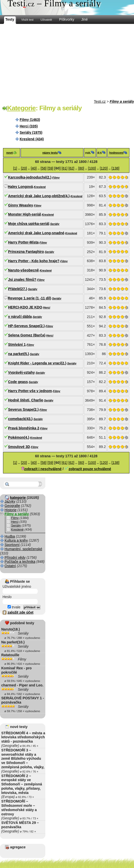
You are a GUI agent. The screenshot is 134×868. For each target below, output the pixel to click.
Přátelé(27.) (18, 289)
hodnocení (116, 153)
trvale (14, 607)
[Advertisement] (67, 62)
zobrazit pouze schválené (90, 469)
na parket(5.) (19, 354)
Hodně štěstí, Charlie (26, 400)
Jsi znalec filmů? (22, 280)
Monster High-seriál (25, 214)
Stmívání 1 (17, 344)
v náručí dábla (20, 317)
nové (10, 153)
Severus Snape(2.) (23, 409)
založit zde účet (21, 612)
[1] (15, 168)
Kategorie (21, 108)
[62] (71, 168)
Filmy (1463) (30, 120)
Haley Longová (20, 187)
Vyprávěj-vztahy (21, 372)
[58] (43, 168)
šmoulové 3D (19, 447)
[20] (24, 168)
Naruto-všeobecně (23, 270)
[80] (81, 168)
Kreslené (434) (32, 139)
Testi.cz (100, 101)
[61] (64, 168)
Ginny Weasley (21, 205)
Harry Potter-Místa (23, 242)
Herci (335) (29, 126)
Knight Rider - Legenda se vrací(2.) (37, 363)
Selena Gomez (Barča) (27, 335)
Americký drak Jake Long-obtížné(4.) (39, 196)
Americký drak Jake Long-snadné (36, 233)
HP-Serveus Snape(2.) (26, 326)
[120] (104, 168)
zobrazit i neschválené (43, 469)
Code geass (18, 382)
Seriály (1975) (31, 132)
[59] (50, 168)
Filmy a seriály (122, 101)
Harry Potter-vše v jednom (30, 391)
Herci (47, 307)
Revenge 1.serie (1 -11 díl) (29, 298)
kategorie (18, 498)
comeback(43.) (20, 419)
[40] (34, 168)
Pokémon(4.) (19, 437)
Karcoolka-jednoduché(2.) (30, 177)
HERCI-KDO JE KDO (25, 307)
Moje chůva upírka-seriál (29, 224)
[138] (115, 168)
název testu (50, 153)
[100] (92, 168)
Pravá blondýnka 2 (24, 428)
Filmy (56, 178)
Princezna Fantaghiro (26, 252)
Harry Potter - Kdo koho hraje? (34, 261)
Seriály (55, 224)
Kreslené (40, 187)
